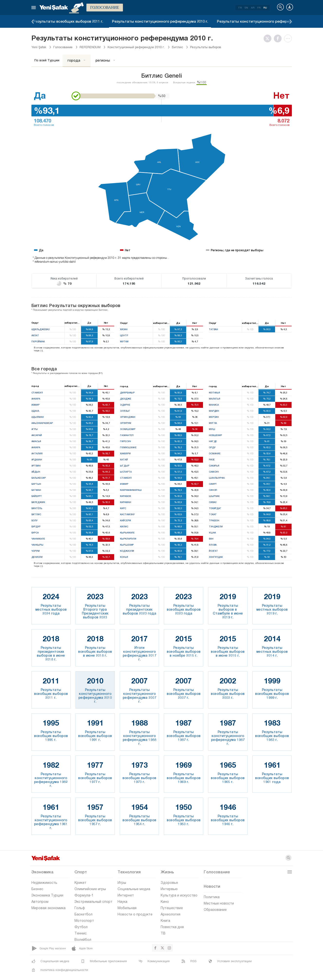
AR (253, 8)
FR (259, 8)
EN (246, 8)
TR (240, 8)
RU (265, 8)
